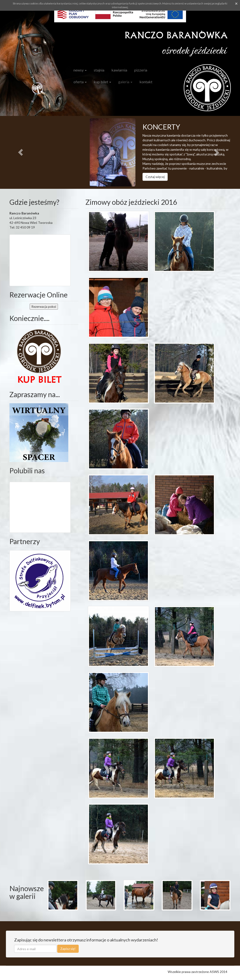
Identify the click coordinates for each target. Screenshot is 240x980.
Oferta (80, 82)
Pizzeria (141, 70)
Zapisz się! (68, 949)
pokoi (44, 306)
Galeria (125, 82)
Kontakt (146, 82)
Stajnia (99, 70)
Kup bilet (102, 82)
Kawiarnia (119, 70)
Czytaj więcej (155, 177)
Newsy (80, 70)
